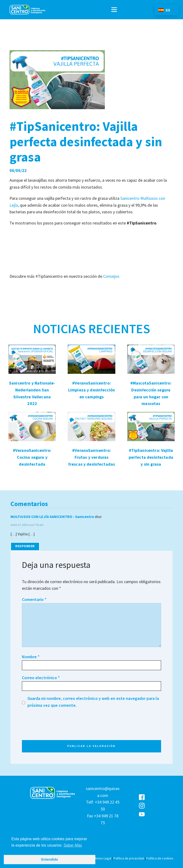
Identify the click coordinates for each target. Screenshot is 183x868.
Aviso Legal (103, 858)
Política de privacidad (129, 858)
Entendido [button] (50, 859)
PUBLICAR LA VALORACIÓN (91, 746)
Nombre (31, 657)
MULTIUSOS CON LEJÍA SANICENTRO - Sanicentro (52, 517)
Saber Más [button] (73, 845)
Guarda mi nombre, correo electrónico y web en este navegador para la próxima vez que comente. (93, 702)
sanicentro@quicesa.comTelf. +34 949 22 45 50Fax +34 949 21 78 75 (103, 806)
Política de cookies (160, 858)
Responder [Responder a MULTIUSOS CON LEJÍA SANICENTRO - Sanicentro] (25, 546)
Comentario (34, 599)
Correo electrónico (41, 678)
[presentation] (58, 733)
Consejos (111, 276)
